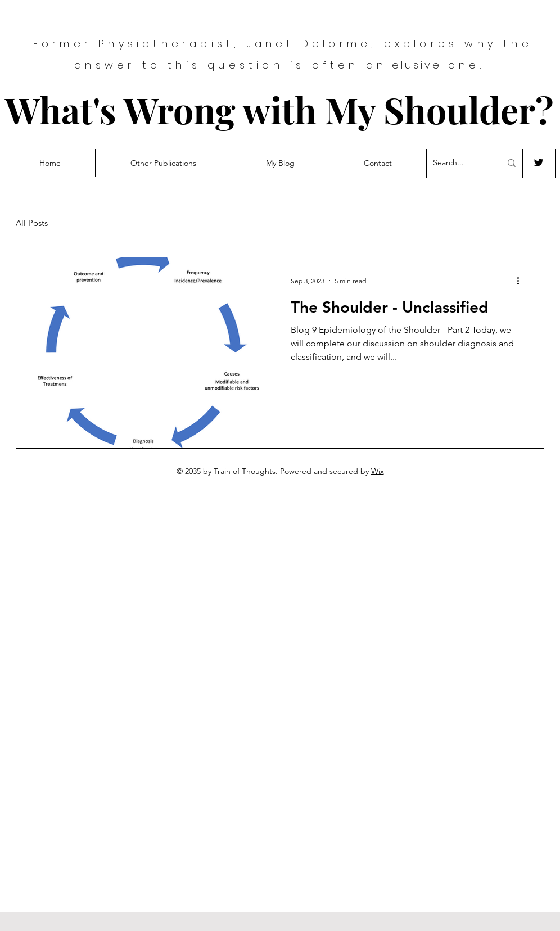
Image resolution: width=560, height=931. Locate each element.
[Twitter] (539, 162)
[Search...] (459, 163)
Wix (378, 471)
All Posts (32, 223)
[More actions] (522, 281)
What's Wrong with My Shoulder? (279, 109)
